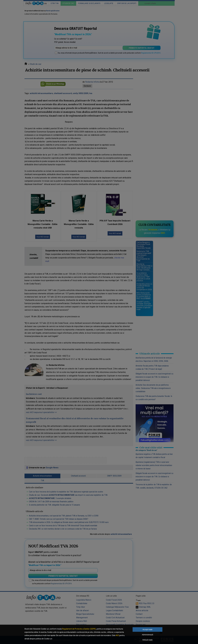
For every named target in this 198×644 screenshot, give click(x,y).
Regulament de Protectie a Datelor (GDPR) (79, 629)
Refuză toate (147, 640)
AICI (117, 635)
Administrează (148, 635)
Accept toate (147, 629)
